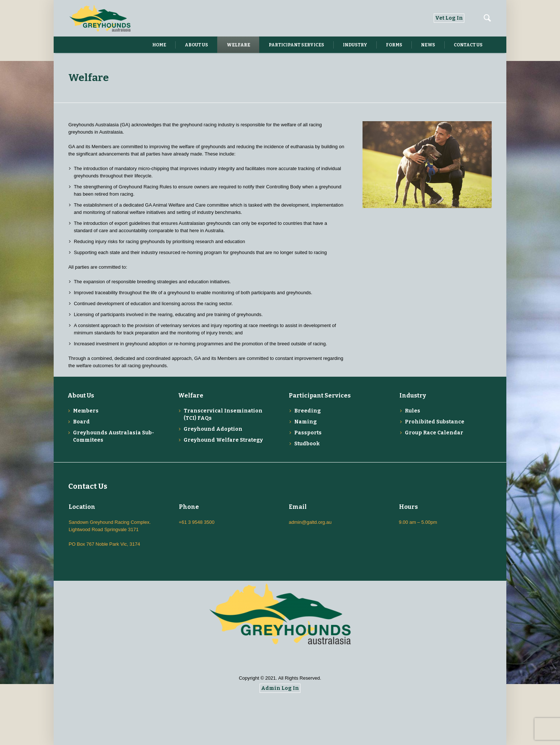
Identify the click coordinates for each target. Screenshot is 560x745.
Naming (306, 422)
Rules (413, 411)
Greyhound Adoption (213, 429)
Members (86, 411)
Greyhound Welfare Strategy (223, 440)
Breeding (308, 411)
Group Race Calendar (434, 433)
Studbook (307, 444)
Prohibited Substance (435, 422)
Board (81, 422)
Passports (308, 433)
